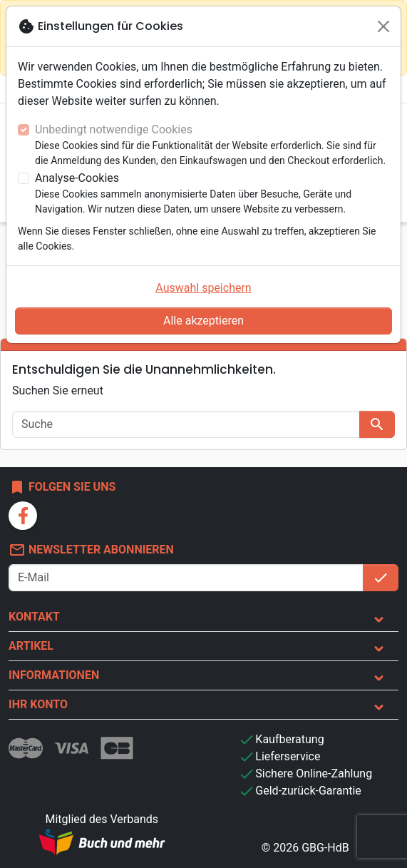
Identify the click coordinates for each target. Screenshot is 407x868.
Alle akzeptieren (203, 321)
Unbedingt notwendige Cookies (114, 129)
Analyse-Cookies (77, 178)
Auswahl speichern (203, 288)
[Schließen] (383, 26)
